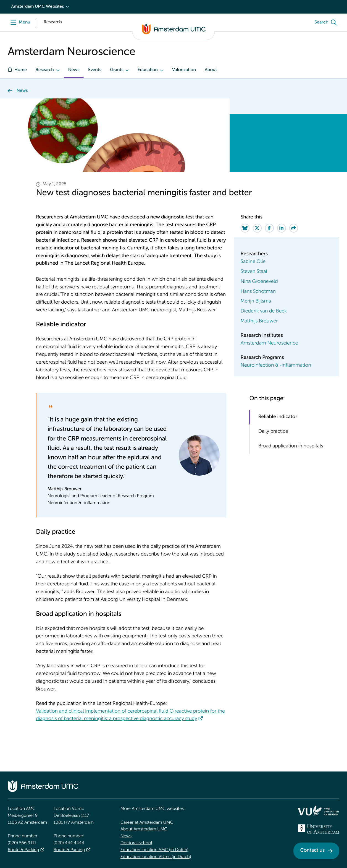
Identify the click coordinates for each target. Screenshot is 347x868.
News (74, 70)
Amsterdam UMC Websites (37, 7)
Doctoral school (136, 843)
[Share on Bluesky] (245, 228)
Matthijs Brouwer (259, 321)
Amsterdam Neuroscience (269, 343)
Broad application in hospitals (291, 446)
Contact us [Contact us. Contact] (312, 851)
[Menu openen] (19, 22)
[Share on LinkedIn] (282, 228)
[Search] (327, 22)
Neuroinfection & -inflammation (276, 366)
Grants (117, 70)
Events (95, 70)
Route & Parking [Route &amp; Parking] (23, 850)
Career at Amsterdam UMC (147, 823)
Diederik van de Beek (264, 311)
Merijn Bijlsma (256, 301)
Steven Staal (254, 272)
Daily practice (273, 432)
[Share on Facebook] (269, 228)
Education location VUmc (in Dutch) (156, 857)
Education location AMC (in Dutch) (154, 850)
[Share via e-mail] (294, 228)
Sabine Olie (253, 262)
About (211, 70)
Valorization (184, 70)
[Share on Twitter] (257, 228)
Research (45, 70)
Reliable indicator (278, 417)
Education (148, 70)
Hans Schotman (258, 292)
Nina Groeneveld (259, 282)
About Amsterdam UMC (144, 829)
